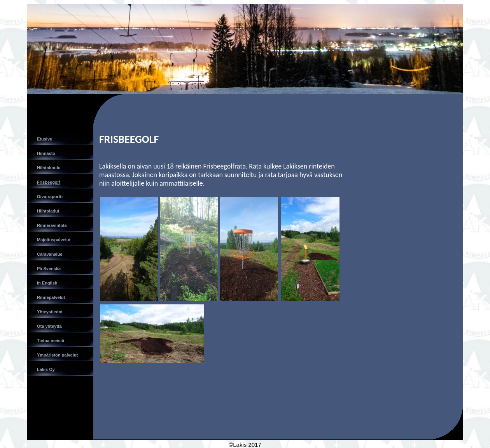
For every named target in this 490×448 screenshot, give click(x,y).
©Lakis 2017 (245, 445)
